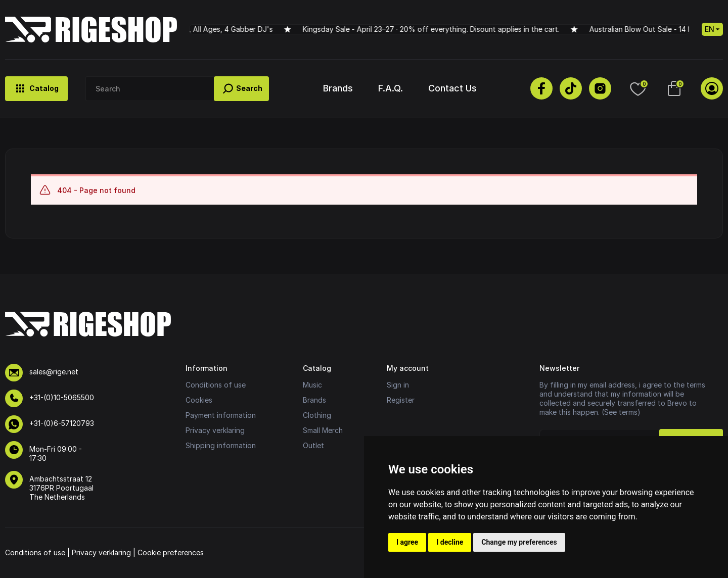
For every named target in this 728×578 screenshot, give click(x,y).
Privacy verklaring (215, 430)
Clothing (317, 415)
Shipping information (221, 445)
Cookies (199, 400)
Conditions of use (216, 385)
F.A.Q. (391, 88)
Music (312, 385)
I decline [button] (450, 542)
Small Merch (323, 430)
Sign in (398, 385)
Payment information (221, 415)
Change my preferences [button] (519, 542)
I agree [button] (407, 542)
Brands (338, 88)
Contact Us (452, 88)
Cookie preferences (171, 552)
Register (401, 400)
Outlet (313, 445)
